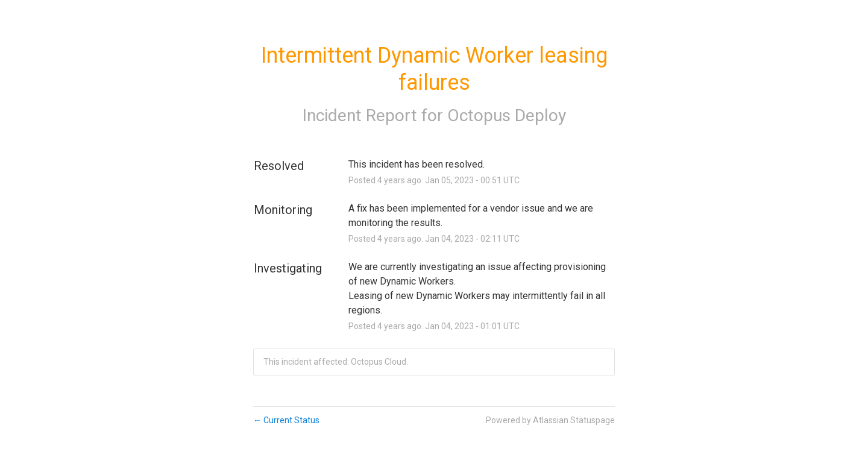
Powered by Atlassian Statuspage (550, 420)
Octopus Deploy (507, 115)
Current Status (286, 420)
